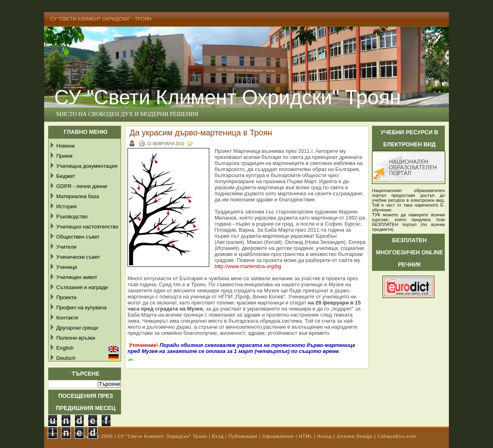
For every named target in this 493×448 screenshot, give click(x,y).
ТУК (376, 215)
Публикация (243, 436)
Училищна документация (87, 166)
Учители (66, 247)
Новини (65, 146)
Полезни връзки (76, 338)
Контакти (67, 318)
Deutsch (66, 358)
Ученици (67, 267)
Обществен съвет (78, 237)
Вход (218, 436)
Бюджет (66, 176)
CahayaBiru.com (397, 436)
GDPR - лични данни (82, 186)
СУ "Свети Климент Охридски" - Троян (101, 19)
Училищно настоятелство (87, 227)
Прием (64, 156)
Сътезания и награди (82, 287)
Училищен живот (77, 277)
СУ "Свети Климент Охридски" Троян (227, 97)
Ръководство (72, 217)
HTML (306, 436)
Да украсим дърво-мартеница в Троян (201, 133)
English (65, 348)
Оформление (278, 436)
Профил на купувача (82, 307)
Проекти (66, 297)
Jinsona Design (355, 436)
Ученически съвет (78, 257)
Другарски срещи (77, 328)
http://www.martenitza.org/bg (248, 266)
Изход (325, 436)
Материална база (78, 196)
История (66, 206)
